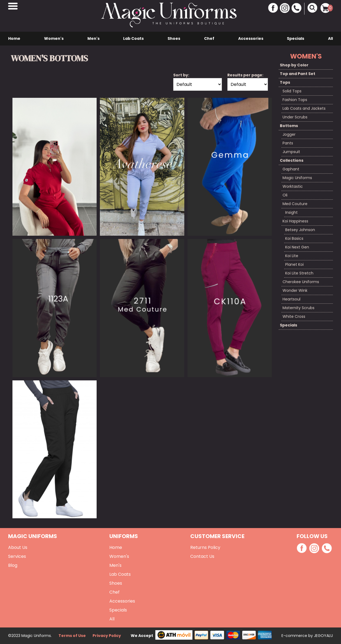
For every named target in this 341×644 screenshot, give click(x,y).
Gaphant (291, 169)
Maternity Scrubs (299, 308)
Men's (94, 38)
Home (14, 38)
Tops (285, 82)
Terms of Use (72, 636)
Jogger (289, 134)
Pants (288, 143)
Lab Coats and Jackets (304, 108)
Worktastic (293, 186)
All (330, 38)
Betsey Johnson (300, 230)
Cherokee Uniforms (301, 282)
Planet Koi (294, 264)
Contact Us (202, 556)
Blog (13, 565)
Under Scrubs (295, 117)
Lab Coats (133, 38)
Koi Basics (294, 238)
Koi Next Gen (297, 247)
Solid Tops (292, 91)
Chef (209, 38)
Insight (291, 212)
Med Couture (295, 204)
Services (17, 556)
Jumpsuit (291, 152)
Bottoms (289, 126)
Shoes (174, 38)
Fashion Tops (295, 100)
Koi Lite (292, 256)
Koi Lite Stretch (299, 273)
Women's (54, 38)
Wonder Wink (295, 290)
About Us (18, 547)
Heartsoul (291, 299)
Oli (285, 195)
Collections (292, 160)
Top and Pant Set (298, 74)
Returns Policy (205, 547)
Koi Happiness (295, 221)
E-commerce (295, 636)
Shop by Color (294, 65)
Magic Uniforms (297, 178)
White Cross (294, 316)
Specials (296, 38)
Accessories (251, 38)
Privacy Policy (107, 636)
